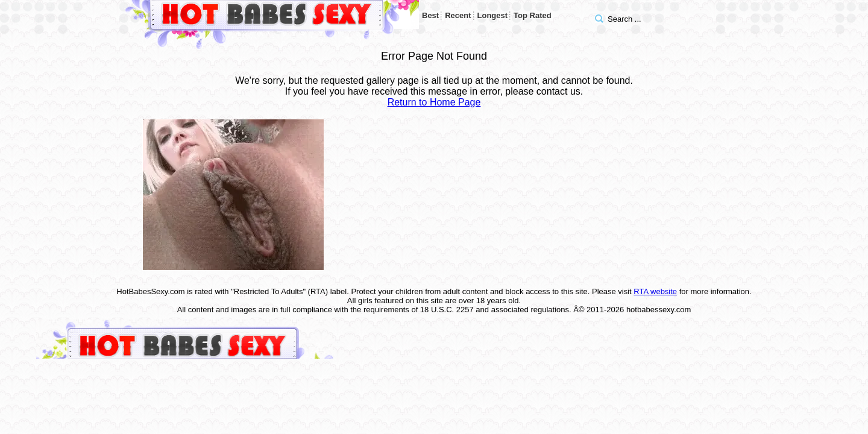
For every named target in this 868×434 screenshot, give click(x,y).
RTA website (655, 291)
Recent (458, 15)
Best (430, 15)
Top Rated (533, 15)
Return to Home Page (434, 102)
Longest (493, 15)
